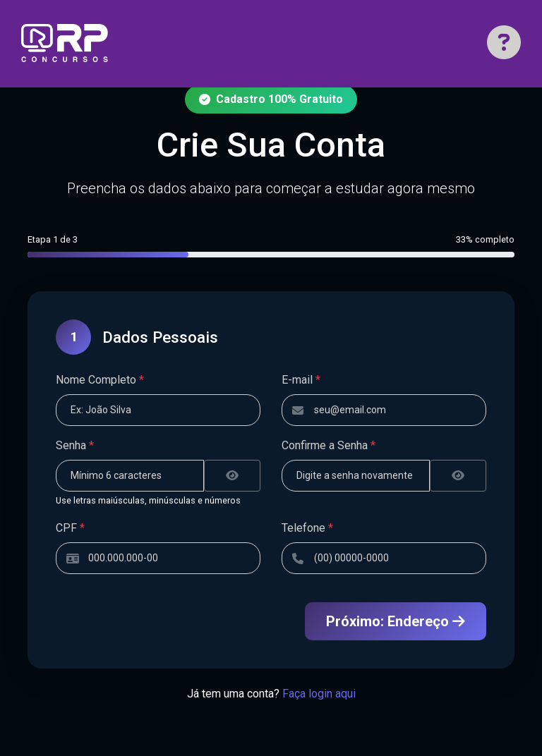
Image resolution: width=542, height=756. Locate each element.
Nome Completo (100, 380)
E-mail (301, 380)
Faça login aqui (319, 694)
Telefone (307, 528)
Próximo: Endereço (396, 621)
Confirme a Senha (329, 445)
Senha (75, 445)
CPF (70, 528)
